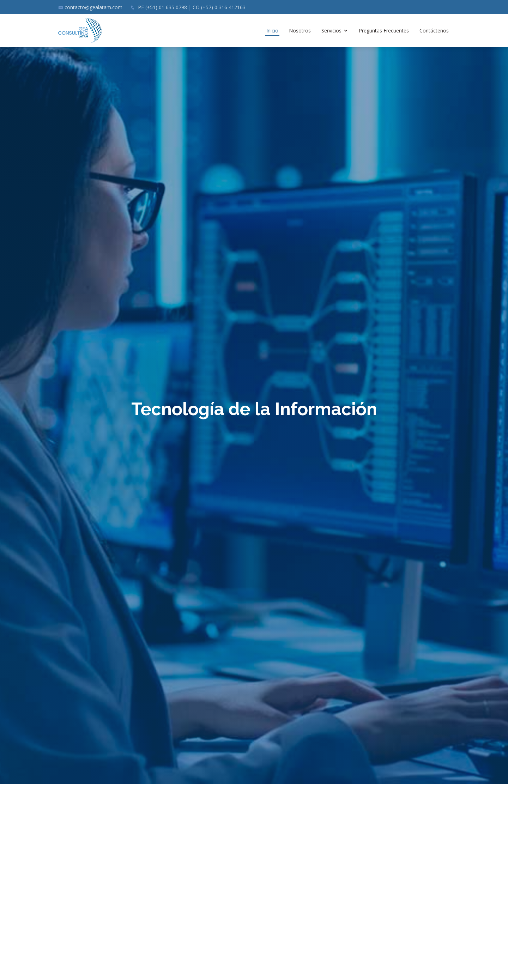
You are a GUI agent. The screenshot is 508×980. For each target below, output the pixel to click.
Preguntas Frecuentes (384, 31)
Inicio (272, 31)
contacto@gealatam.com (93, 7)
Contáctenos (434, 31)
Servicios (331, 31)
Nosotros (300, 31)
